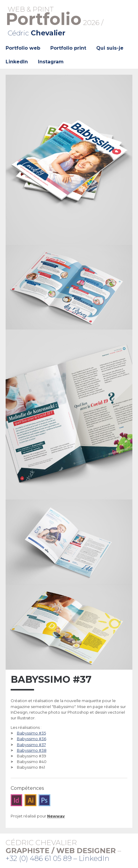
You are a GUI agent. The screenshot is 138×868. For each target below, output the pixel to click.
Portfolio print (68, 48)
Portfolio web (23, 48)
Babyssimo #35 (31, 733)
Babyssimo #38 (32, 750)
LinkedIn (17, 62)
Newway (56, 816)
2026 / (69, 21)
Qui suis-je (110, 48)
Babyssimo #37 (31, 745)
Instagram (51, 62)
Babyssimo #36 (32, 739)
